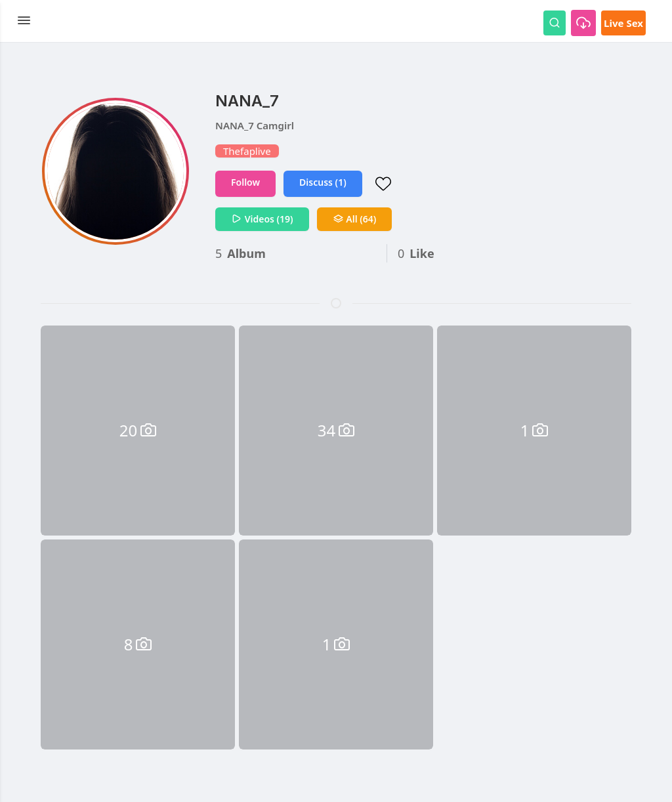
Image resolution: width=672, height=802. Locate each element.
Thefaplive (247, 151)
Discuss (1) (323, 182)
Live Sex (623, 23)
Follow (245, 182)
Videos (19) (262, 219)
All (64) (355, 219)
